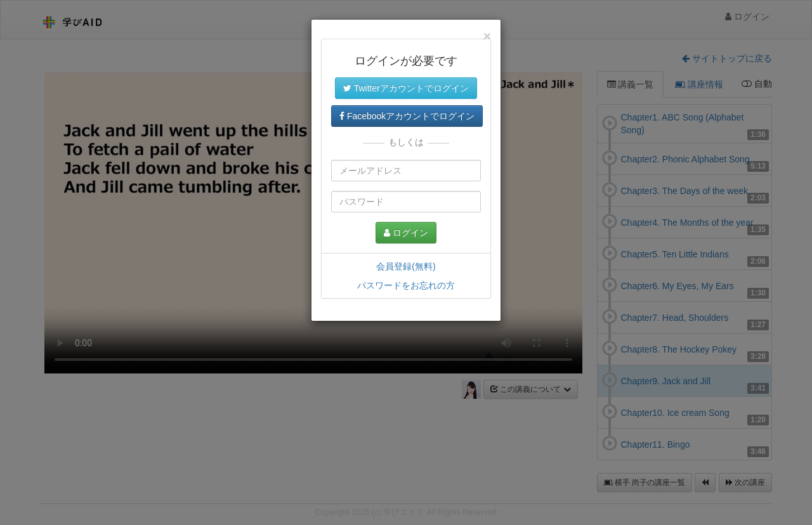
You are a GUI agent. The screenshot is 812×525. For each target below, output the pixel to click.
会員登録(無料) (406, 266)
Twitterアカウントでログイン (406, 88)
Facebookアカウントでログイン (407, 116)
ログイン (406, 233)
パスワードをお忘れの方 (406, 285)
